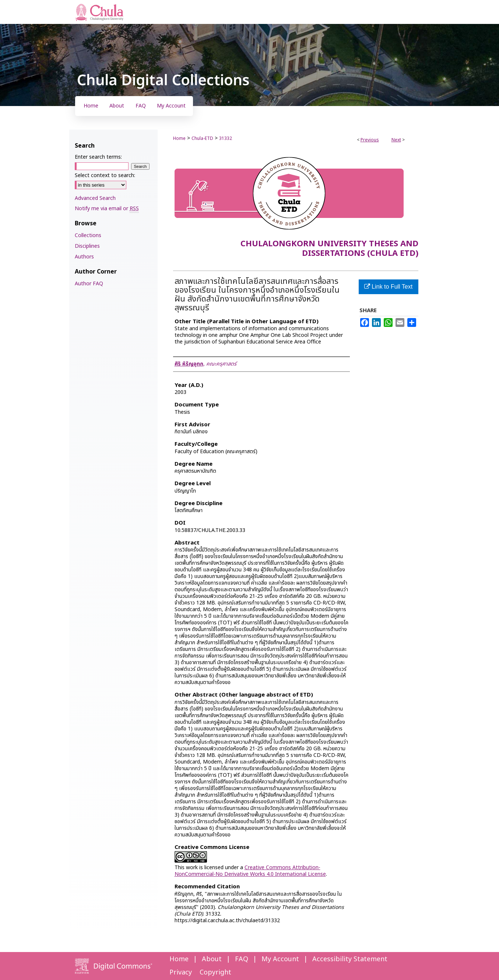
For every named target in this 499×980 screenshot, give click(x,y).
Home (179, 138)
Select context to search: (105, 175)
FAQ (242, 959)
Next (396, 140)
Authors (84, 257)
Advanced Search (95, 198)
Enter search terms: (98, 157)
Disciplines (87, 246)
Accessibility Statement (350, 959)
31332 (226, 138)
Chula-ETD (202, 138)
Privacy (181, 972)
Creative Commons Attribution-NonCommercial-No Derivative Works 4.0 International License (250, 871)
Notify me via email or (107, 209)
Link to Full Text (388, 287)
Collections (88, 235)
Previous (370, 140)
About (212, 959)
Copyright (215, 972)
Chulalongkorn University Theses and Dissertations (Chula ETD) (329, 249)
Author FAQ (89, 284)
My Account (280, 959)
